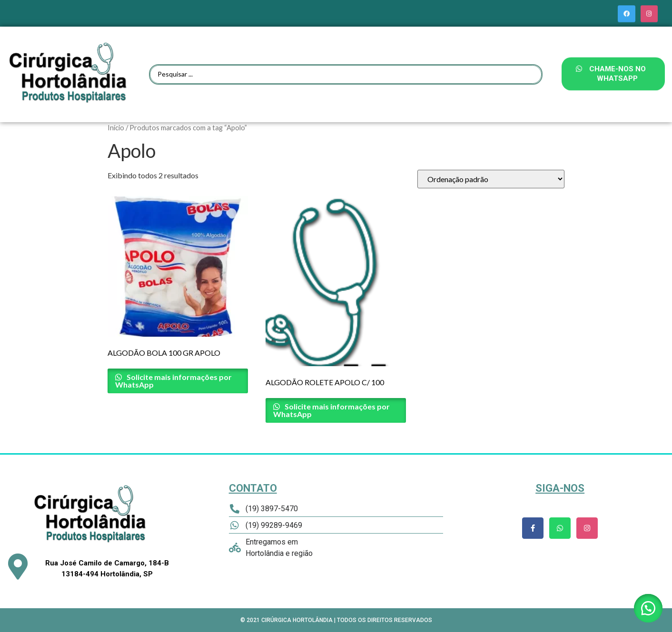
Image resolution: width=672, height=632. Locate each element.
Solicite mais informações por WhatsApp (173, 381)
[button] (648, 608)
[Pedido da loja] (491, 179)
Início (116, 127)
